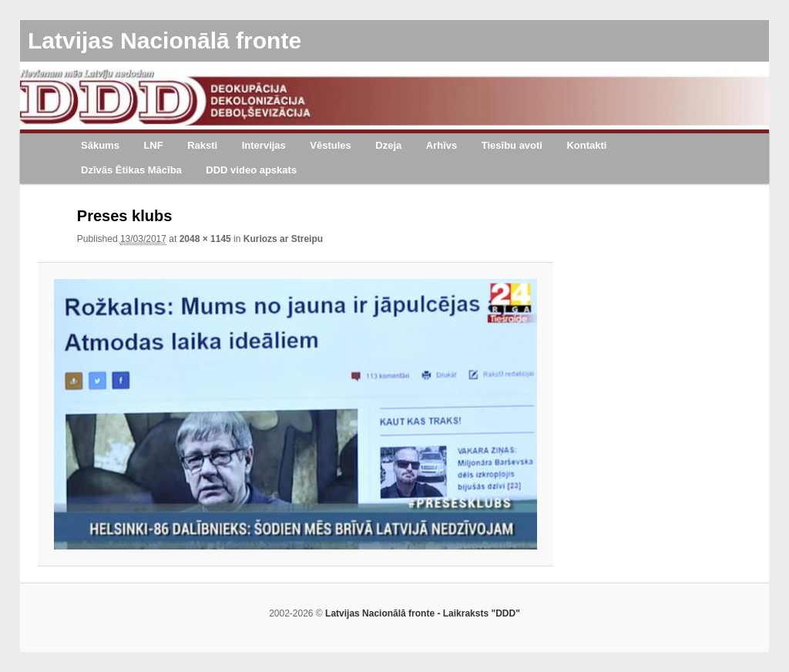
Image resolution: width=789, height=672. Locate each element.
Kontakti (586, 145)
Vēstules (330, 145)
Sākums (100, 145)
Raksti (202, 145)
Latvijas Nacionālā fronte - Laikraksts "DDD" (423, 613)
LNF (153, 145)
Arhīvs (442, 145)
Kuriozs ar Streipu (283, 239)
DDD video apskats (251, 170)
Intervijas (264, 145)
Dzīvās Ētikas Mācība (131, 170)
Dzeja (388, 145)
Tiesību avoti (512, 145)
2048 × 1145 (205, 239)
